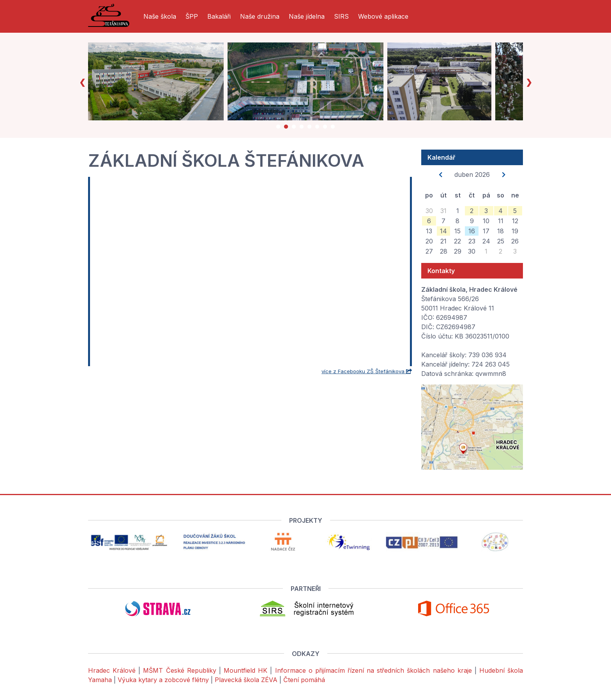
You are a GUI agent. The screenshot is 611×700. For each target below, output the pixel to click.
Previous (82, 81)
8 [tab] (333, 128)
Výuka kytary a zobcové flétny (163, 680)
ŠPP (192, 16)
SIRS (341, 16)
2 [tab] (286, 128)
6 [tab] (317, 128)
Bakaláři (219, 16)
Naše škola (160, 16)
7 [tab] (325, 128)
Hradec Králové (112, 670)
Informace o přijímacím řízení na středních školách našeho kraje (373, 670)
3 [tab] (294, 128)
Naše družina (260, 16)
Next (529, 81)
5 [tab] (309, 128)
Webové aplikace (383, 16)
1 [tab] (278, 128)
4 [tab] (302, 128)
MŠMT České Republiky (179, 670)
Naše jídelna (307, 16)
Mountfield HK (245, 670)
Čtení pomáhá (304, 680)
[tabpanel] (161, 81)
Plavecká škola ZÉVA (246, 680)
